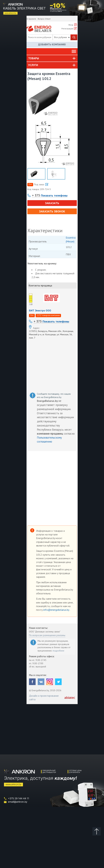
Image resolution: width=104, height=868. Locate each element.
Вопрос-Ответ (44, 19)
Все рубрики (62, 37)
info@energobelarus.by (57, 610)
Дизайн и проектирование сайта (44, 697)
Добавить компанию (52, 44)
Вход (71, 25)
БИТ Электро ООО (40, 310)
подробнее (58, 651)
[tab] (52, 58)
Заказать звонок (52, 211)
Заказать (52, 203)
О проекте (31, 19)
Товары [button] (34, 58)
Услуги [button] (33, 65)
